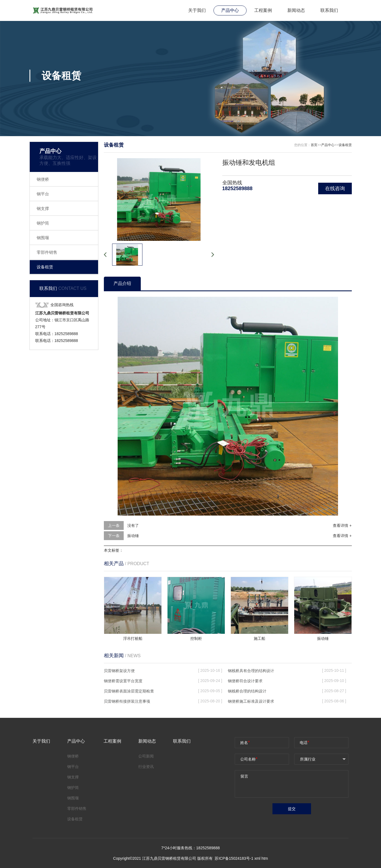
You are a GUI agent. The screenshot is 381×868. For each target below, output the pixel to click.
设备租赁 (45, 267)
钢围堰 (43, 238)
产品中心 (230, 10)
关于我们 (197, 10)
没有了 (133, 525)
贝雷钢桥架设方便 (119, 671)
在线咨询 (335, 188)
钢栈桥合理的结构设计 (247, 691)
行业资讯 (146, 767)
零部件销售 (47, 252)
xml (257, 858)
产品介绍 (122, 283)
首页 (314, 145)
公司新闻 (146, 756)
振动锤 (133, 536)
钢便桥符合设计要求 (245, 681)
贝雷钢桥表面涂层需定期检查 (129, 691)
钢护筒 (43, 223)
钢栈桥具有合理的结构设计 (251, 671)
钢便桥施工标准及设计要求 (251, 701)
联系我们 (329, 10)
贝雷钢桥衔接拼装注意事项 (127, 701)
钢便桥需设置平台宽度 (123, 681)
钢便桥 (43, 179)
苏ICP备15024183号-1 (234, 858)
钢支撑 (43, 208)
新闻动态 (296, 10)
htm (265, 858)
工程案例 (263, 10)
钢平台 (43, 194)
